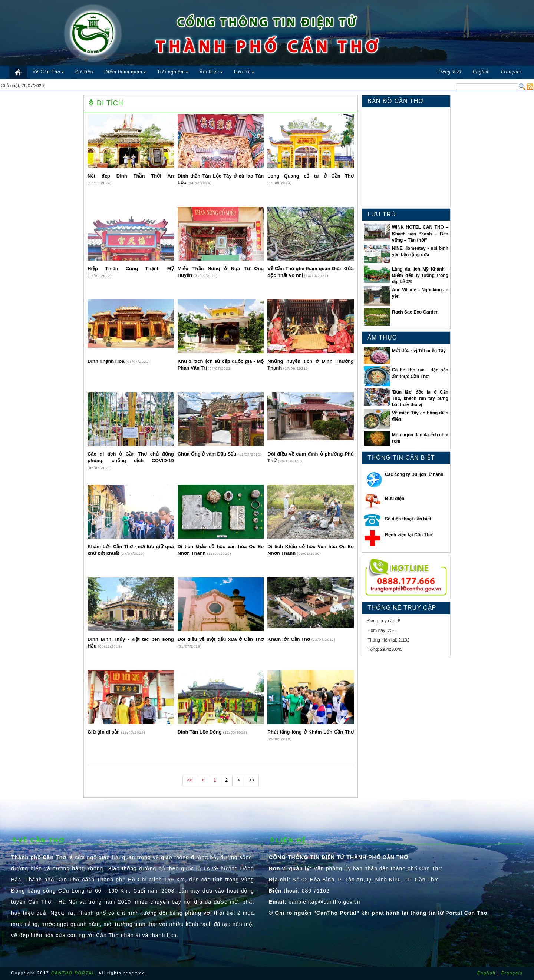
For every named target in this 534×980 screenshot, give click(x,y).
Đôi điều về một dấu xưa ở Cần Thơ (221, 639)
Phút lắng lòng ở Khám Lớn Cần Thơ (311, 732)
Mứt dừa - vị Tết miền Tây (419, 351)
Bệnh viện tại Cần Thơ (408, 535)
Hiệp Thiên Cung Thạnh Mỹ (131, 269)
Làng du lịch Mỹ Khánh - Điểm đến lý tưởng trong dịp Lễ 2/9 (420, 275)
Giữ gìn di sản (104, 732)
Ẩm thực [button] (211, 72)
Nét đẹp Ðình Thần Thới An (131, 176)
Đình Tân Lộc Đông (200, 732)
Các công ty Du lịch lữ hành (414, 474)
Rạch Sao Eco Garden (415, 312)
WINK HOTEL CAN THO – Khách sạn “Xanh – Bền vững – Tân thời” (420, 234)
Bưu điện (395, 499)
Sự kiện (84, 72)
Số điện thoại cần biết (408, 519)
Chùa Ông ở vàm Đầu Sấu (208, 454)
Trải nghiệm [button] (173, 72)
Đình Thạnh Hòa (107, 361)
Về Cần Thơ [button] (48, 72)
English (487, 973)
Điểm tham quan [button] (125, 72)
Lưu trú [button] (244, 72)
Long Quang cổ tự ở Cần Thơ (311, 176)
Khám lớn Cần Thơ (289, 639)
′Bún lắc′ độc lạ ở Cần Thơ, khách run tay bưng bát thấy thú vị (420, 398)
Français (512, 973)
